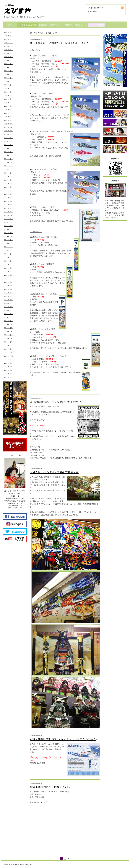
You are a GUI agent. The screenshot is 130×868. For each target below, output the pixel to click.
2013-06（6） (9, 331)
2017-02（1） (9, 212)
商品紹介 (43, 25)
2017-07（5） (9, 198)
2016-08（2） (9, 229)
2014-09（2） (9, 286)
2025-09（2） (9, 46)
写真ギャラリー (56, 25)
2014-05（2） (9, 296)
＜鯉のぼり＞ (35, 50)
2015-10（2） (9, 250)
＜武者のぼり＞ (36, 232)
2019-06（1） (9, 152)
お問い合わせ (81, 25)
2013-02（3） (9, 345)
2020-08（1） (9, 120)
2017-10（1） (9, 191)
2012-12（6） (9, 352)
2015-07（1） (9, 254)
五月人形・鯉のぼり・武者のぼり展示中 (54, 472)
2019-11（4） (9, 141)
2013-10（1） (9, 317)
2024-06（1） (9, 67)
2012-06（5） (9, 374)
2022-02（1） (9, 92)
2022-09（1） (9, 81)
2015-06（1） (9, 257)
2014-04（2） (9, 300)
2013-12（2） (9, 314)
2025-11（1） (9, 43)
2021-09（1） (9, 103)
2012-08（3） (9, 367)
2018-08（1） (9, 173)
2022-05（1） (9, 85)
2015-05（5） (9, 261)
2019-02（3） (9, 162)
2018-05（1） (9, 180)
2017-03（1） (9, 208)
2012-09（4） (9, 363)
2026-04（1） (9, 32)
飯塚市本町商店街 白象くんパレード (53, 787)
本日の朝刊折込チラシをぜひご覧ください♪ (56, 402)
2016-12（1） (9, 219)
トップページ (10, 25)
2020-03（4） (9, 127)
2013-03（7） (9, 342)
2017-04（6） (9, 205)
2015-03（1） (9, 268)
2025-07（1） (9, 50)
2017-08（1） (9, 194)
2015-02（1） (9, 272)
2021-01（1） (9, 110)
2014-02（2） (9, 307)
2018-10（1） (9, 169)
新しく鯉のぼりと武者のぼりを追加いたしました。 (61, 43)
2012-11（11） (9, 356)
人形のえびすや (14, 864)
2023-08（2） (9, 74)
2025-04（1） (9, 60)
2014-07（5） (9, 289)
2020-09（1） (9, 117)
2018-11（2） (9, 166)
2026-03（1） (9, 36)
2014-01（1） (9, 310)
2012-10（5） (9, 360)
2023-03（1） (9, 78)
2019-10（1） (9, 145)
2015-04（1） (9, 264)
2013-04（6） (9, 338)
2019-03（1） (9, 159)
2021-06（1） (9, 106)
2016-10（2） (9, 226)
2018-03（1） (9, 187)
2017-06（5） (9, 201)
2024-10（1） (9, 64)
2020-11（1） (9, 113)
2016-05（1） (9, 240)
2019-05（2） (9, 155)
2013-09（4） (9, 321)
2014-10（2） (9, 282)
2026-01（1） (9, 39)
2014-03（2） (9, 303)
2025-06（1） (9, 53)
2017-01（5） (9, 215)
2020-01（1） (9, 134)
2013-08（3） (9, 324)
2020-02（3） (9, 131)
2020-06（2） (9, 124)
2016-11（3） (9, 222)
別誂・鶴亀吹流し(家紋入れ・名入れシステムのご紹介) (63, 739)
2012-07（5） (9, 370)
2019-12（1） (9, 138)
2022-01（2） (9, 95)
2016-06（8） (9, 236)
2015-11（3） (9, 247)
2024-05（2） (9, 71)
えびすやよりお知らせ (27, 25)
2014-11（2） (9, 279)
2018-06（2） (9, 176)
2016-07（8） (9, 233)
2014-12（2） (9, 275)
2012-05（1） (9, 377)
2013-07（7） (9, 328)
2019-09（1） (9, 148)
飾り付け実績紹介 (96, 25)
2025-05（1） (9, 57)
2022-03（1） (9, 88)
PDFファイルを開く (38, 763)
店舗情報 (69, 25)
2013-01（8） (9, 349)
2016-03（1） (9, 243)
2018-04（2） (9, 183)
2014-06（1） (9, 293)
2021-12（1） (9, 99)
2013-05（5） (9, 335)
